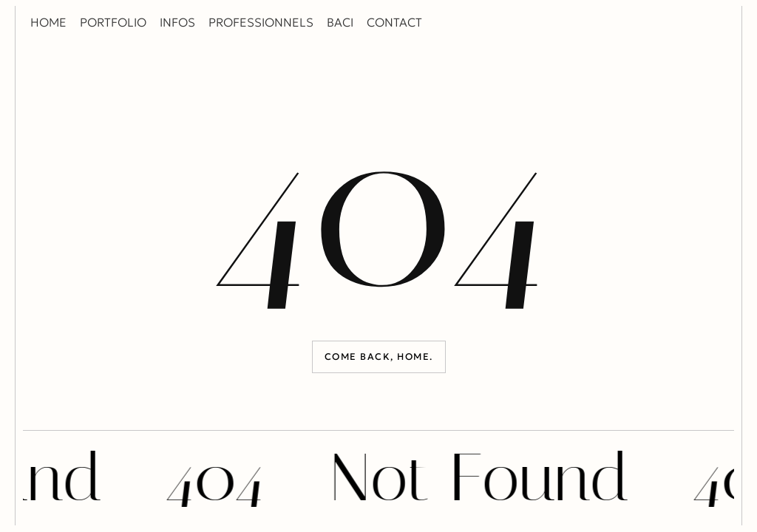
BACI (340, 22)
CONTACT (394, 22)
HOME (48, 22)
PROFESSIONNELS (261, 22)
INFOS (177, 22)
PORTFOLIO (113, 22)
